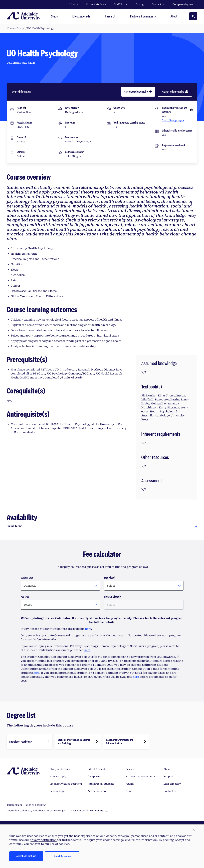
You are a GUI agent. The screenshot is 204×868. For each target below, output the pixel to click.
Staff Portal (121, 4)
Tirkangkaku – (26, 805)
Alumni (130, 784)
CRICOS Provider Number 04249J (89, 811)
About (167, 769)
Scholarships (57, 791)
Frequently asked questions (66, 784)
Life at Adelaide (97, 769)
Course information (21, 91)
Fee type (25, 597)
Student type (27, 578)
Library (74, 4)
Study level (110, 578)
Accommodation (97, 791)
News (129, 791)
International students (101, 784)
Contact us (158, 4)
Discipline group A (173, 120)
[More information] (25, 108)
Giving (140, 4)
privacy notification (43, 840)
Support (168, 776)
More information (62, 856)
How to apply (58, 776)
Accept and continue (26, 856)
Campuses (94, 776)
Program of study (112, 597)
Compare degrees (185, 4)
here (88, 629)
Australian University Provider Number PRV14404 (36, 811)
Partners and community (140, 776)
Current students (96, 4)
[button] (194, 830)
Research (131, 769)
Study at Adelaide (60, 769)
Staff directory (172, 784)
